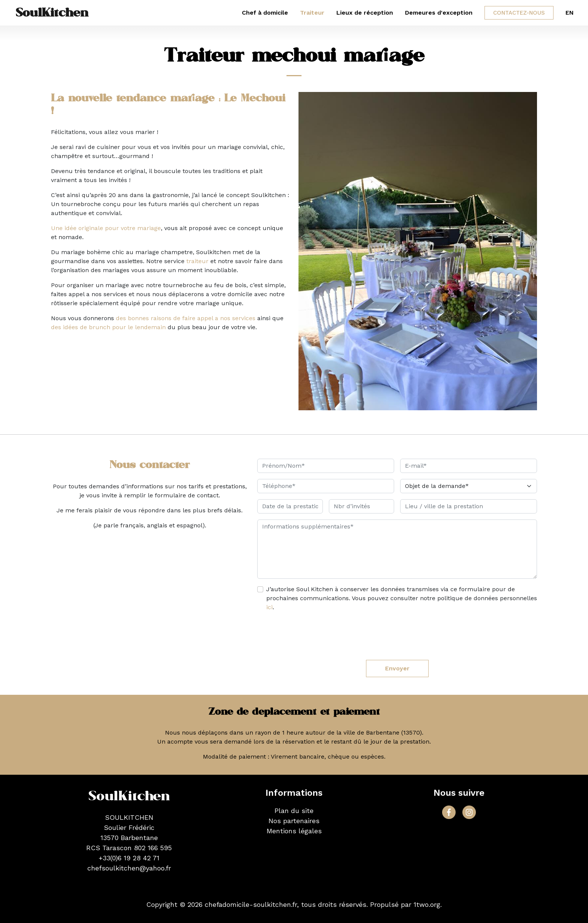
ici (269, 607)
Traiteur (312, 13)
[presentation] (397, 633)
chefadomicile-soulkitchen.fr (251, 904)
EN (570, 13)
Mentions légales (294, 831)
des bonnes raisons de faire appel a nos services (186, 318)
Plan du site (294, 811)
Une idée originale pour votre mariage (106, 228)
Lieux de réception (365, 13)
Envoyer (397, 668)
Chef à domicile (265, 13)
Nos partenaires (294, 821)
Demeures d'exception (439, 13)
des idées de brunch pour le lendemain (108, 327)
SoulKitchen (52, 13)
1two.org (427, 904)
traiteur (197, 261)
